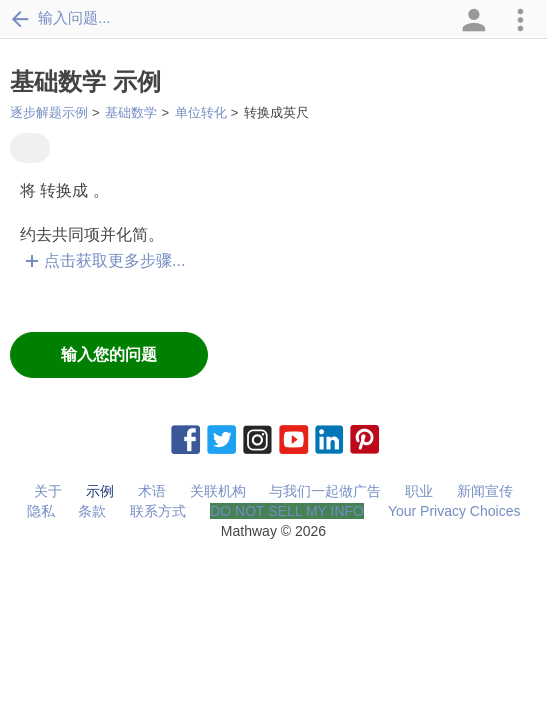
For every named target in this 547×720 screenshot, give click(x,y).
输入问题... (60, 18)
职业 (419, 491)
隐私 (41, 511)
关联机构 (218, 491)
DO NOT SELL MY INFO (287, 511)
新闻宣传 (485, 491)
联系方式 (158, 511)
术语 (152, 491)
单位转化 (201, 112)
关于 (48, 491)
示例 (100, 491)
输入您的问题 (109, 354)
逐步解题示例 (49, 112)
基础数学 (131, 112)
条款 (92, 511)
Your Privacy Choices (454, 511)
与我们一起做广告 (325, 491)
